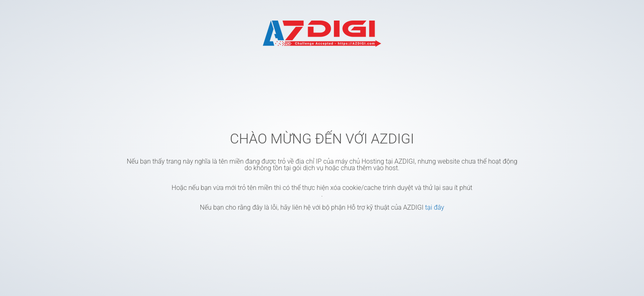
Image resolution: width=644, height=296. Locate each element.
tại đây (435, 207)
